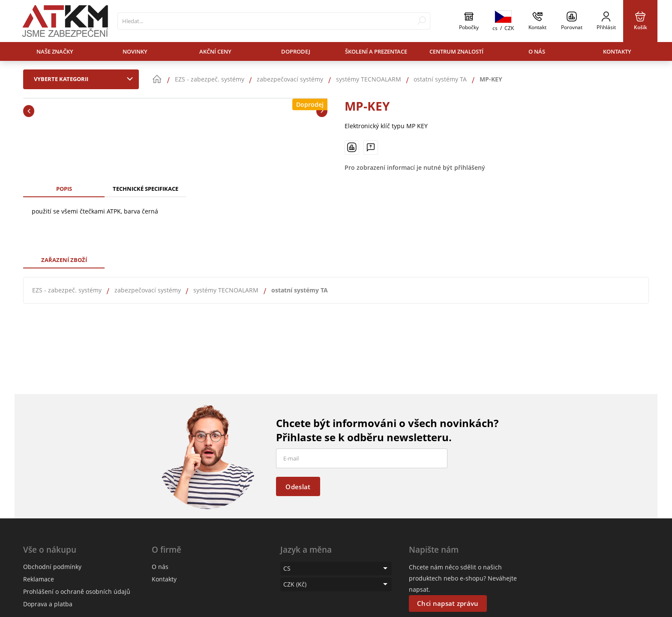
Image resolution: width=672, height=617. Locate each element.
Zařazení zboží (64, 260)
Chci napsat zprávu (448, 603)
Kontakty (617, 51)
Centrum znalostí (456, 51)
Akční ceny (215, 51)
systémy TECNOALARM (226, 290)
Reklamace (39, 579)
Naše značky (55, 51)
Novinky (135, 51)
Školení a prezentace (376, 51)
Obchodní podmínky (52, 567)
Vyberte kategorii (85, 79)
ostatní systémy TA (300, 290)
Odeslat (298, 487)
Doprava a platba (48, 604)
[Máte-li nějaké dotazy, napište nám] (371, 147)
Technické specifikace (145, 189)
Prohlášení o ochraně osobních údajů (77, 591)
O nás (537, 51)
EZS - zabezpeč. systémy (67, 290)
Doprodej (296, 51)
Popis (64, 189)
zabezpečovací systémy (148, 290)
